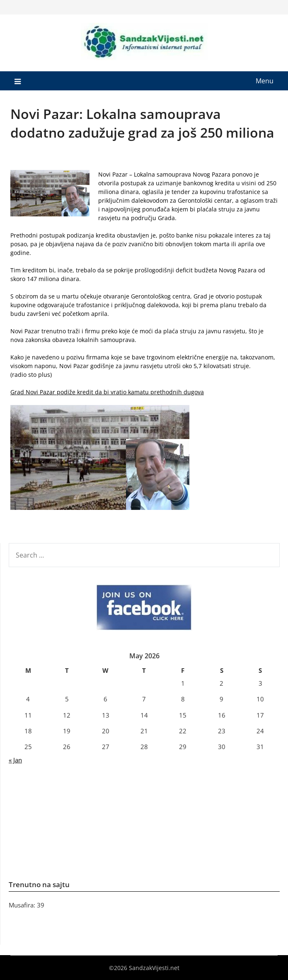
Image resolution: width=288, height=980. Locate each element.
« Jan (15, 760)
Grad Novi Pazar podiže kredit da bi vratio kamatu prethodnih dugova (107, 392)
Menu (265, 81)
